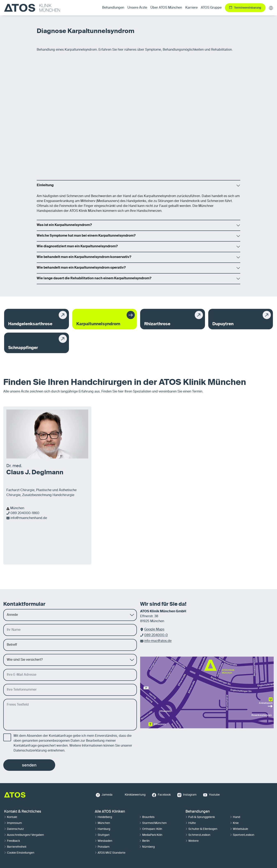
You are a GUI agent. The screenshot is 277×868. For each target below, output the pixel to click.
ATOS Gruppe (211, 8)
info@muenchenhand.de (29, 518)
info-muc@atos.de (158, 641)
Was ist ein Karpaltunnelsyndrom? (64, 225)
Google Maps (154, 630)
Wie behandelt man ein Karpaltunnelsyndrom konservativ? (84, 257)
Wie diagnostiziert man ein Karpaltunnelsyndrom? (77, 246)
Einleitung (45, 185)
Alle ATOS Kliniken (110, 812)
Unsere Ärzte (137, 8)
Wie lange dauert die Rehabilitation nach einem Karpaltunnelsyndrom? (94, 278)
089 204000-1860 (25, 513)
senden (29, 765)
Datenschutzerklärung (30, 751)
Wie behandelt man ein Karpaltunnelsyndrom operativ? (81, 268)
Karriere (191, 8)
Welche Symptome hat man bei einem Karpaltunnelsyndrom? (86, 236)
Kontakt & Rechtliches (23, 812)
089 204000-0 (156, 635)
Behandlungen (198, 812)
